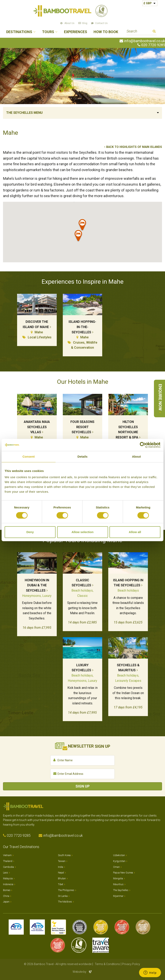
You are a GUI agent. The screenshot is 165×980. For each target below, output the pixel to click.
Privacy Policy (131, 964)
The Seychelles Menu (24, 113)
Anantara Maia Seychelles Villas (37, 427)
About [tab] (136, 457)
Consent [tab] (29, 457)
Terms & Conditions (107, 964)
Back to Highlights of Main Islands (134, 147)
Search (154, 32)
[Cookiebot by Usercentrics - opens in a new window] (143, 445)
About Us (69, 23)
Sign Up (82, 786)
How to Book (106, 32)
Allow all (135, 532)
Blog (85, 23)
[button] (82, 225)
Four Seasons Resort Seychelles (82, 427)
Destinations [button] (19, 32)
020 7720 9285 (153, 45)
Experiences (76, 32)
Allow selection (82, 532)
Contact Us (101, 23)
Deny (30, 532)
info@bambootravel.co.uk (145, 41)
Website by (82, 972)
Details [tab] (82, 457)
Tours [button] (48, 32)
